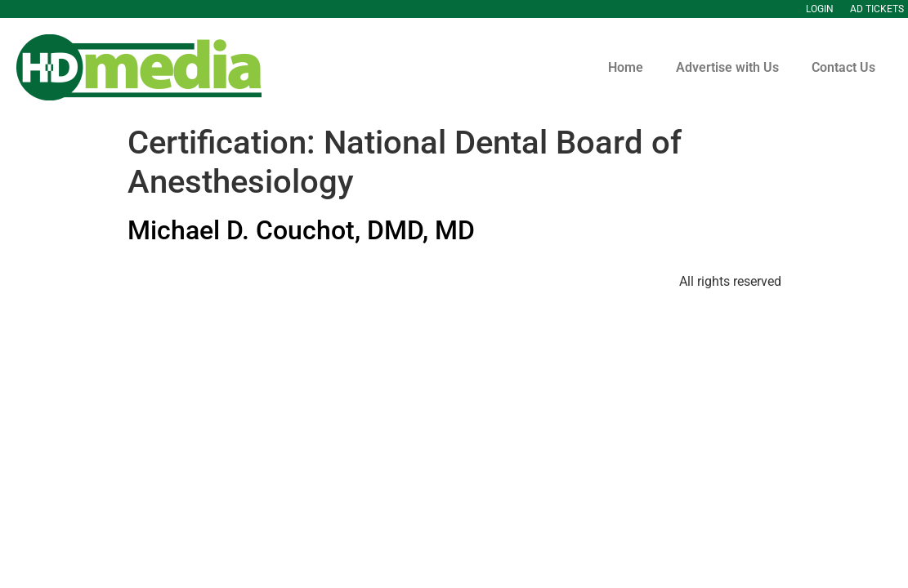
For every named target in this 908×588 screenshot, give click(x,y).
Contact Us (843, 67)
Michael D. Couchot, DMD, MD (301, 230)
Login (820, 9)
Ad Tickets (877, 9)
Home (626, 67)
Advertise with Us (727, 67)
